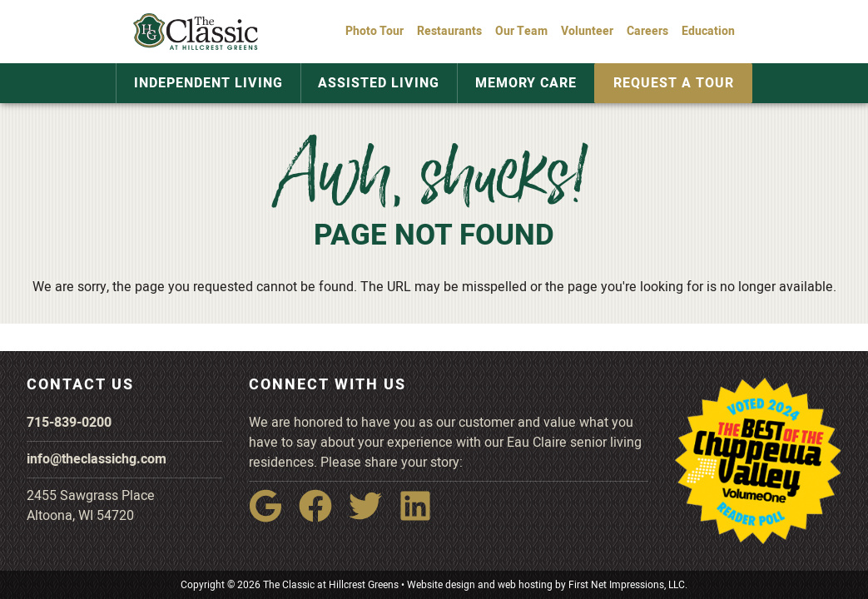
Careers (647, 31)
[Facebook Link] (322, 517)
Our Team (521, 31)
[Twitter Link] (372, 517)
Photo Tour (374, 31)
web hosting (525, 585)
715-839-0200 (69, 423)
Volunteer (587, 31)
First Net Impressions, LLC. (628, 585)
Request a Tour (661, 83)
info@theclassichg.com (97, 459)
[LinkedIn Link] (422, 517)
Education (708, 31)
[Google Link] (272, 517)
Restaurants (449, 31)
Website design (441, 585)
